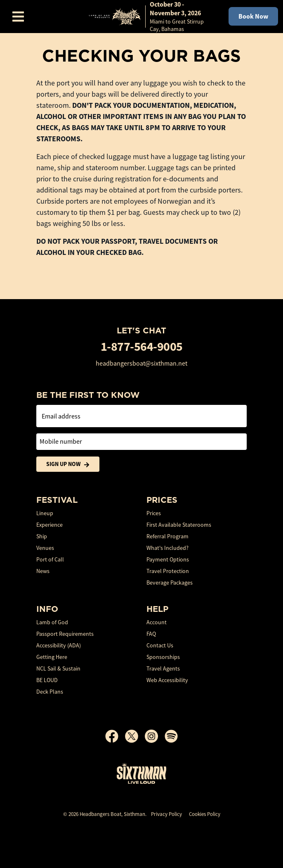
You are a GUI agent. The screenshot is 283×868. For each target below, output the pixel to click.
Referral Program (167, 536)
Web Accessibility (167, 680)
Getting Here (52, 657)
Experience (50, 525)
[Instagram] (155, 736)
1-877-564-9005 (142, 346)
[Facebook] (115, 736)
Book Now (253, 16)
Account (157, 622)
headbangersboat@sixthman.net (141, 364)
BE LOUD (47, 680)
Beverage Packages (170, 583)
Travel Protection (168, 571)
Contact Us (160, 645)
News (43, 571)
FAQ (151, 634)
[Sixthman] (141, 773)
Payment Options (168, 559)
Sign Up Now (68, 464)
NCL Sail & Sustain (58, 668)
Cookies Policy (205, 814)
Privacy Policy (166, 814)
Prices (154, 513)
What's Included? (167, 548)
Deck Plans (50, 692)
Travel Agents (163, 668)
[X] (135, 736)
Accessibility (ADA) (59, 645)
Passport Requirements (65, 634)
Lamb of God (52, 622)
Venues (45, 548)
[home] (150, 17)
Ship (42, 536)
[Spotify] (171, 736)
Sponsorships (163, 657)
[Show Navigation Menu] (18, 17)
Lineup (45, 513)
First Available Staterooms (179, 525)
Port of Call (50, 559)
